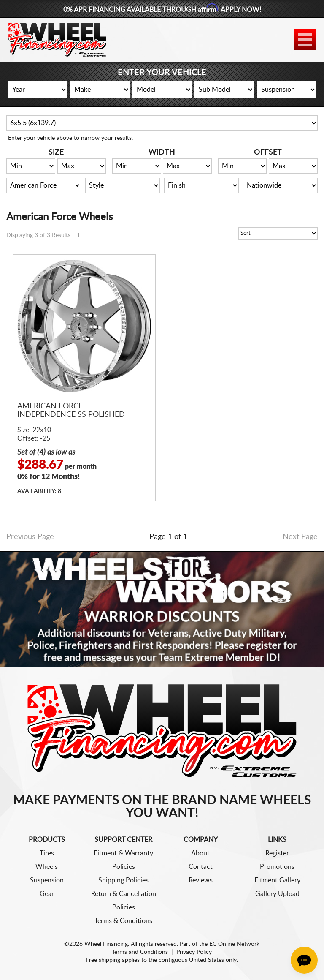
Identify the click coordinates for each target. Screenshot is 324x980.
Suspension (47, 880)
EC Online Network (234, 944)
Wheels (47, 867)
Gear (47, 894)
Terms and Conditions (140, 952)
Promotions (277, 867)
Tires (47, 853)
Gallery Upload (277, 894)
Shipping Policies (123, 880)
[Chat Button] (304, 960)
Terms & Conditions (123, 921)
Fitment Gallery (277, 880)
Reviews (201, 880)
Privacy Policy (194, 952)
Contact (201, 867)
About (200, 853)
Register (277, 853)
